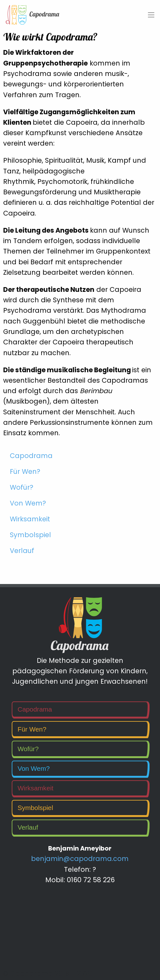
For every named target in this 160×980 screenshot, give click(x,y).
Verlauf (22, 551)
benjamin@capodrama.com (80, 859)
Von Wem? (28, 503)
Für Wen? (25, 471)
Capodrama (31, 456)
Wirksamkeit (30, 519)
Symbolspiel (30, 535)
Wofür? (22, 487)
